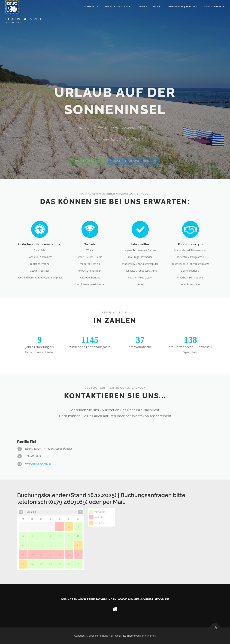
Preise (143, 7)
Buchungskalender (119, 7)
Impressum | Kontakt (183, 7)
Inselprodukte (214, 7)
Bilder (158, 7)
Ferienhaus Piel (24, 19)
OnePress (121, 636)
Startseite (91, 7)
